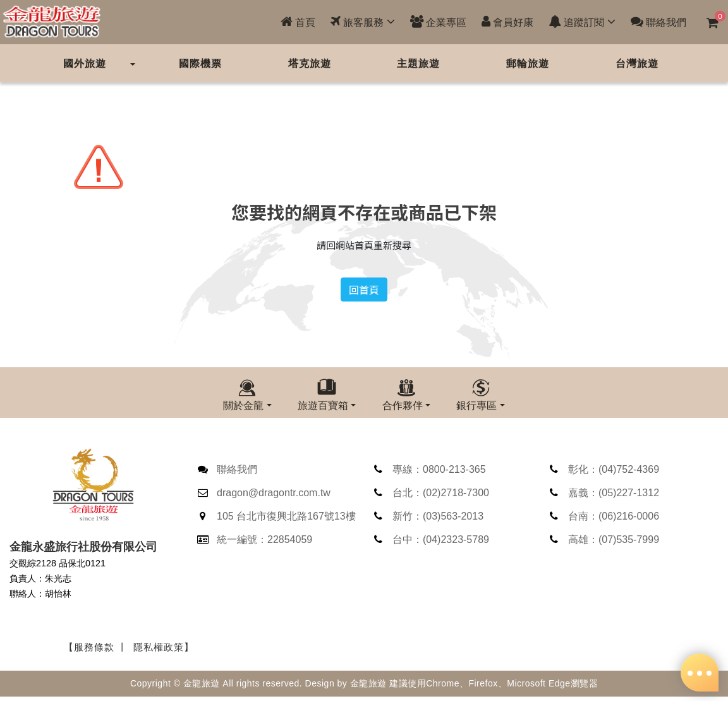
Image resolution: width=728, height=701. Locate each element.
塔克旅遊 (310, 63)
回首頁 (364, 290)
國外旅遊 (85, 63)
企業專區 (438, 22)
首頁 (298, 22)
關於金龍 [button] (243, 405)
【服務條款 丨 (96, 653)
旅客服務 (363, 22)
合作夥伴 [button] (403, 405)
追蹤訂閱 (582, 22)
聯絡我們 (658, 22)
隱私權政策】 (164, 653)
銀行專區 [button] (476, 405)
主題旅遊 (418, 63)
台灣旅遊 (637, 63)
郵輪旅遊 (528, 63)
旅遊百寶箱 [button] (323, 405)
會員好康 (507, 22)
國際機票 (200, 63)
